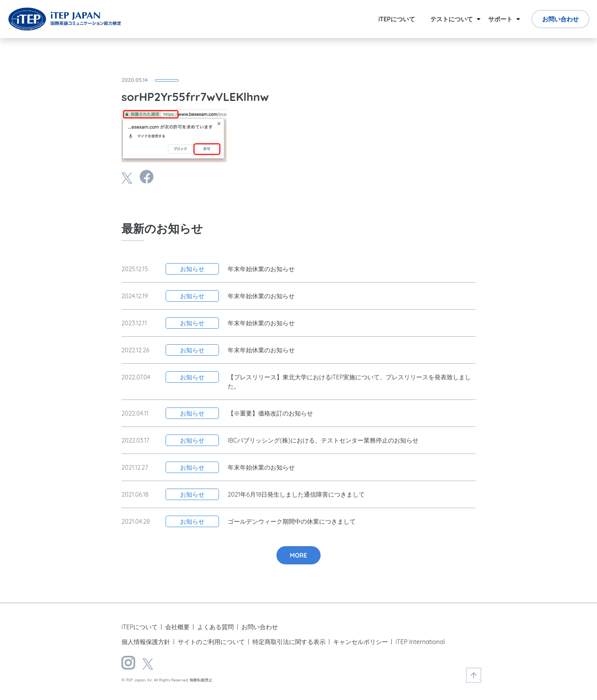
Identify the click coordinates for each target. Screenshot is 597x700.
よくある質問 (215, 627)
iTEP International (420, 642)
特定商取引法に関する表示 (289, 642)
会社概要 (177, 627)
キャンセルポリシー (361, 642)
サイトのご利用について (211, 642)
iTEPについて (397, 19)
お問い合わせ (560, 19)
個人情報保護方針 (146, 642)
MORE (298, 555)
